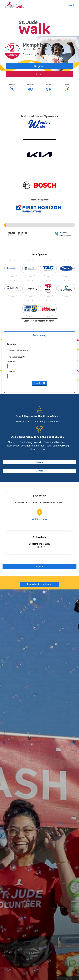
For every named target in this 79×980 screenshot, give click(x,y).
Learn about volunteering (40, 584)
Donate (40, 74)
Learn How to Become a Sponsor (40, 321)
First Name (12, 362)
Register (40, 66)
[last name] (39, 376)
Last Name (12, 372)
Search (40, 383)
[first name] (39, 366)
